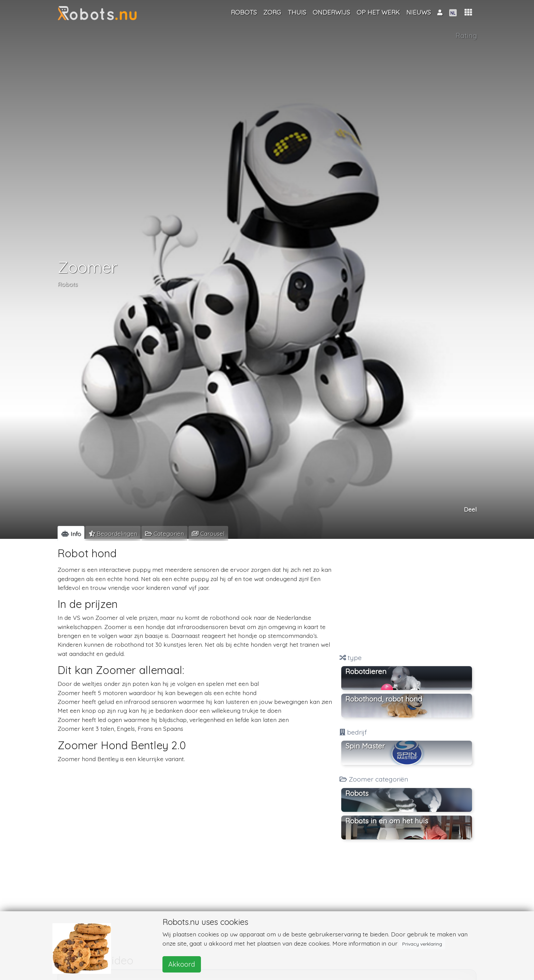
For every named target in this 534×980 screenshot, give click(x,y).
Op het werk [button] (378, 12)
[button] (468, 12)
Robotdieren (366, 671)
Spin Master (365, 746)
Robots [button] (357, 793)
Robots (68, 284)
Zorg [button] (272, 12)
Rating (466, 36)
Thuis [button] (297, 12)
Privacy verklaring (422, 944)
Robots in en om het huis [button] (387, 821)
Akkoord (182, 964)
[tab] (71, 533)
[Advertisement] (407, 597)
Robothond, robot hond (384, 699)
